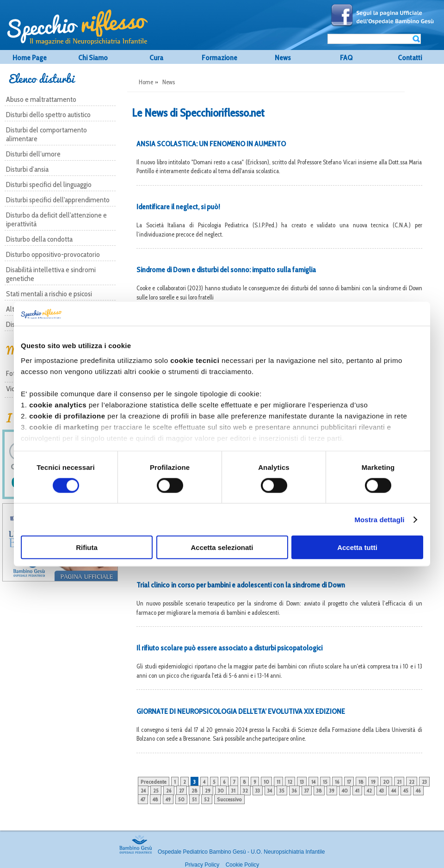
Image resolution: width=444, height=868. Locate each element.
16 (337, 782)
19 (373, 782)
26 (169, 790)
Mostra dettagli (379, 519)
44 (394, 790)
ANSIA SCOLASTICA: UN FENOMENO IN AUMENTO (211, 144)
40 (345, 790)
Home (146, 82)
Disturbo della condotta (39, 239)
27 (182, 790)
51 (194, 799)
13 (302, 782)
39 (332, 790)
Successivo (229, 799)
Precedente (154, 782)
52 (207, 799)
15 (325, 782)
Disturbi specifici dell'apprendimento (58, 200)
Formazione (219, 58)
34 (270, 790)
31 (233, 790)
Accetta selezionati (222, 547)
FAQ (346, 58)
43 (382, 790)
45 (406, 790)
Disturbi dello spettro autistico (48, 115)
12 (290, 782)
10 (266, 782)
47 (143, 799)
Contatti (410, 58)
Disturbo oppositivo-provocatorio (53, 254)
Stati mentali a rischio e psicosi (49, 294)
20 (386, 782)
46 (418, 790)
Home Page (30, 58)
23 (424, 782)
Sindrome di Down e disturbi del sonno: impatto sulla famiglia (226, 270)
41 (357, 790)
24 (143, 790)
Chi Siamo (93, 58)
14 (313, 782)
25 (156, 790)
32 (245, 790)
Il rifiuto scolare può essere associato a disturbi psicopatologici (229, 648)
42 (369, 790)
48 (155, 799)
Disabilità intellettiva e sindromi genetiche (51, 274)
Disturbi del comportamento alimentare (46, 134)
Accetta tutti (357, 547)
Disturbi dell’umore (33, 154)
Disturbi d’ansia (27, 169)
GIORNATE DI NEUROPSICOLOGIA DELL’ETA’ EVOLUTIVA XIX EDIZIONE (241, 711)
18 (361, 782)
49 (168, 799)
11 (278, 782)
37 (307, 790)
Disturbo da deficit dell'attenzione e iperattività (56, 219)
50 (181, 799)
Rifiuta (87, 547)
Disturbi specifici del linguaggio (49, 184)
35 (282, 790)
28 (194, 790)
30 (221, 790)
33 (258, 790)
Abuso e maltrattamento (41, 99)
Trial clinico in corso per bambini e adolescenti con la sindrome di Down (241, 585)
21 (399, 782)
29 (208, 790)
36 (294, 790)
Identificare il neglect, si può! (178, 207)
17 (349, 782)
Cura (156, 58)
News (283, 58)
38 (319, 790)
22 (412, 782)
